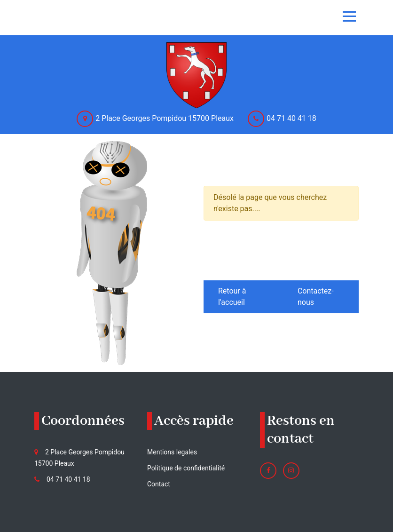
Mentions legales (172, 452)
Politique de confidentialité (186, 468)
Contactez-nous (316, 297)
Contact (159, 484)
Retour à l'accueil (232, 297)
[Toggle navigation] (349, 16)
